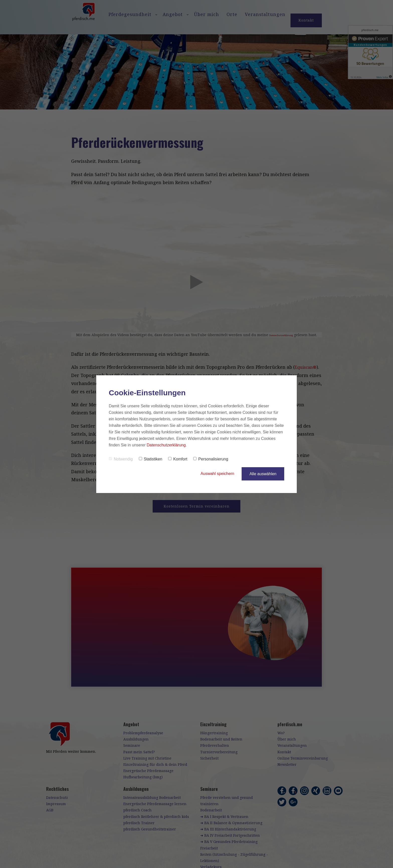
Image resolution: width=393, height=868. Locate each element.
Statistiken (151, 459)
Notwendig (121, 459)
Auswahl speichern (217, 474)
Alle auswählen (263, 474)
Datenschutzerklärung (166, 445)
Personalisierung (211, 459)
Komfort (178, 459)
